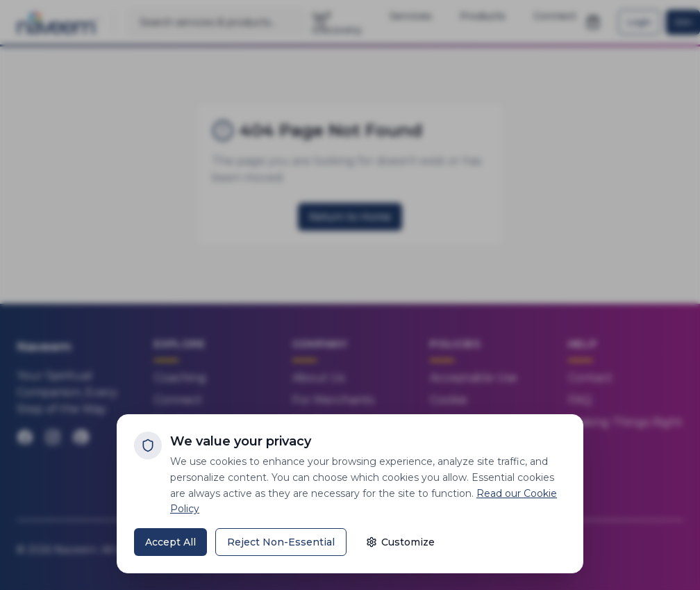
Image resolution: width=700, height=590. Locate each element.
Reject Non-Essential (281, 542)
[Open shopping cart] (593, 22)
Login (639, 22)
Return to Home (350, 217)
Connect (178, 400)
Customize (400, 542)
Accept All (170, 542)
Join (683, 22)
